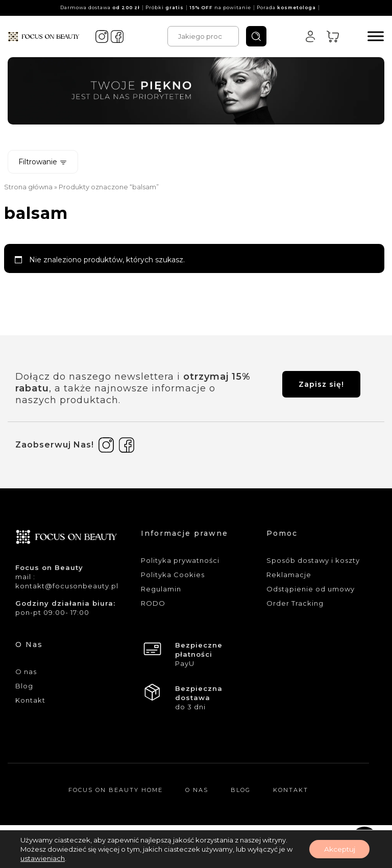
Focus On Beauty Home (116, 790)
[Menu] (376, 36)
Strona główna (28, 187)
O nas (26, 672)
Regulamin (161, 589)
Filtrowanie (43, 162)
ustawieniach (42, 858)
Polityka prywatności (180, 560)
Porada (286, 7)
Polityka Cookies (173, 575)
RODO (153, 603)
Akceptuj (338, 849)
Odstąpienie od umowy (311, 589)
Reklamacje (289, 575)
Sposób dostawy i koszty (313, 560)
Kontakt (30, 700)
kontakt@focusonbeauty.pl (67, 586)
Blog (24, 686)
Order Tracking (295, 603)
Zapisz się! (321, 384)
